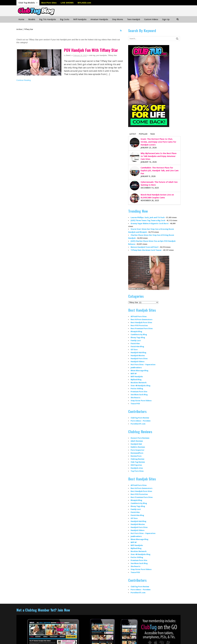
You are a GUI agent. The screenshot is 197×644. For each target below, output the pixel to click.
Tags (152, 134)
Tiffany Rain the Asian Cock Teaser (146, 250)
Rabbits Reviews (138, 447)
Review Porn (136, 456)
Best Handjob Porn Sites (141, 322)
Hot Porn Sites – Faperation (143, 365)
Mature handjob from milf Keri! (145, 247)
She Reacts (136, 398)
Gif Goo (134, 350)
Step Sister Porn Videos (141, 401)
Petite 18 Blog (137, 389)
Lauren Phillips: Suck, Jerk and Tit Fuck (148, 217)
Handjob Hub (136, 444)
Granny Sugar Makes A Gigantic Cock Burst (150, 223)
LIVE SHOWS (67, 3)
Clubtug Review (137, 459)
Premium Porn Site (139, 392)
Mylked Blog (136, 380)
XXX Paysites (136, 465)
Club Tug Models (27, 3)
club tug (92, 55)
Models (32, 19)
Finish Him (135, 344)
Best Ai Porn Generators (142, 319)
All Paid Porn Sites (139, 316)
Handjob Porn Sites (139, 359)
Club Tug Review (138, 462)
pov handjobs (102, 55)
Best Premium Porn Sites (142, 328)
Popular (143, 134)
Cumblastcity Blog (139, 334)
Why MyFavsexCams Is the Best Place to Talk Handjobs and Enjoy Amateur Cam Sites (159, 156)
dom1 (68, 55)
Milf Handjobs (80, 19)
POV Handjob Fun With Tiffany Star (91, 50)
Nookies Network (139, 383)
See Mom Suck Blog (139, 395)
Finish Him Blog (137, 347)
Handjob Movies (138, 356)
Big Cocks (65, 19)
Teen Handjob (134, 19)
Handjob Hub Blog (138, 353)
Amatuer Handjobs (99, 19)
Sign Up (166, 19)
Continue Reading (24, 80)
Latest (133, 134)
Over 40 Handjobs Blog (140, 386)
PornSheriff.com (138, 424)
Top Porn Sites (137, 471)
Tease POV (135, 404)
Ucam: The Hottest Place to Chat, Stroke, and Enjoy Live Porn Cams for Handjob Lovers (158, 142)
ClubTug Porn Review (140, 418)
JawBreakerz (136, 368)
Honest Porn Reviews (140, 438)
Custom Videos (151, 19)
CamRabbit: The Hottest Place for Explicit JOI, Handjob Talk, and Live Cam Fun (160, 171)
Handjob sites (137, 468)
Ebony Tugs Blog (138, 337)
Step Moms (118, 19)
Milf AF (134, 374)
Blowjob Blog (136, 331)
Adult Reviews (137, 441)
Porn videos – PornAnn (141, 421)
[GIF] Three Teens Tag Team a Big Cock (148, 220)
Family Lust (136, 341)
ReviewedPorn (137, 453)
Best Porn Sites (49, 3)
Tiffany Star (112, 55)
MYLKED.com (84, 3)
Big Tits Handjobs (48, 19)
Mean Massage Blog (139, 371)
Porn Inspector (137, 450)
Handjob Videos (138, 362)
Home (21, 19)
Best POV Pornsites (139, 325)
